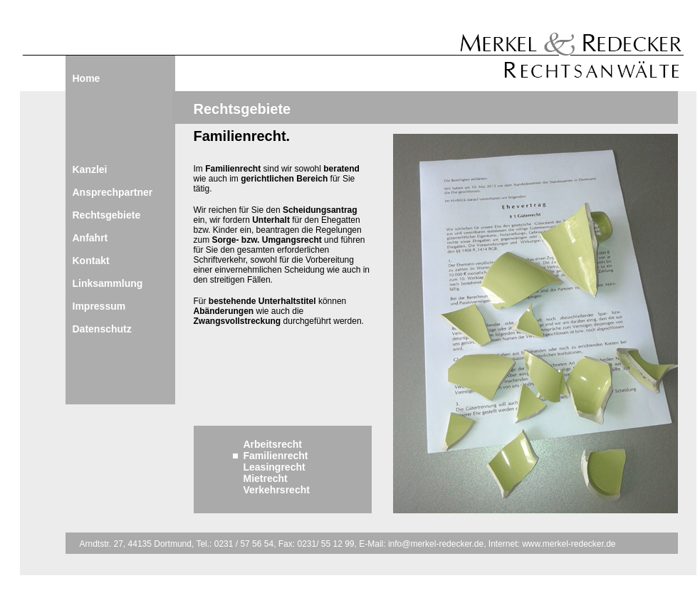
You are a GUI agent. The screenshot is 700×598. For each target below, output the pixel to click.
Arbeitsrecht (273, 444)
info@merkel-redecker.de (435, 544)
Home (87, 78)
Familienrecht (276, 456)
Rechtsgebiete (107, 215)
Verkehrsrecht (277, 490)
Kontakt (91, 261)
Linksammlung (108, 283)
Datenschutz (102, 329)
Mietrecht (266, 478)
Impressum (99, 306)
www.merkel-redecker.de (569, 544)
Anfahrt (90, 238)
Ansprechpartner (113, 192)
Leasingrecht (275, 467)
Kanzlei (90, 169)
